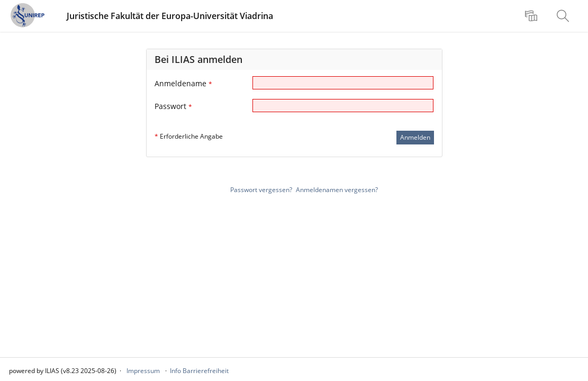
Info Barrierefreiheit (199, 371)
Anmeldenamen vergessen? (337, 190)
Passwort (173, 106)
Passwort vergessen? (261, 190)
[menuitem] (532, 16)
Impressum (143, 371)
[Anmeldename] (343, 83)
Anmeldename (183, 83)
